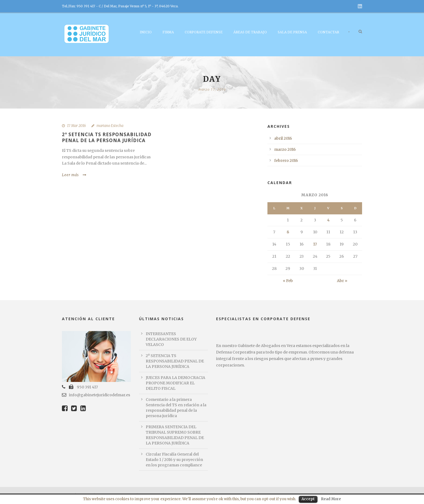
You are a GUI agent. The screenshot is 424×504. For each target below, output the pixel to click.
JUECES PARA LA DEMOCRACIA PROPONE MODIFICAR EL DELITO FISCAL (175, 383)
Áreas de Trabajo (250, 32)
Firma (168, 32)
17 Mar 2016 (77, 126)
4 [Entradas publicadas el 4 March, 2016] (328, 220)
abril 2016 (283, 138)
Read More (331, 499)
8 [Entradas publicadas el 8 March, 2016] (288, 232)
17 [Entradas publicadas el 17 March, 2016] (315, 244)
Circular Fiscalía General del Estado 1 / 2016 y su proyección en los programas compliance (174, 460)
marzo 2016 (285, 149)
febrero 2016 (286, 161)
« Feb (288, 281)
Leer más (74, 175)
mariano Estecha (110, 126)
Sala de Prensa (292, 32)
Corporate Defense (204, 32)
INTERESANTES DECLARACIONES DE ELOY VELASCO (171, 339)
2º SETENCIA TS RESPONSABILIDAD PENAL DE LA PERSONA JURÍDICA (107, 137)
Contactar (328, 32)
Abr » (342, 281)
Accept (308, 499)
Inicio (146, 32)
